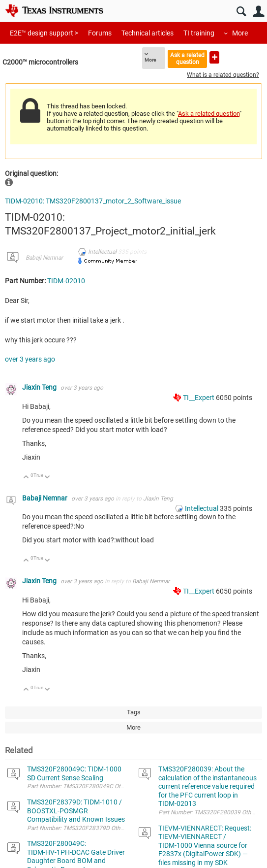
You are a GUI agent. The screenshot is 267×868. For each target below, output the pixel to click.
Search (241, 12)
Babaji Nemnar (44, 258)
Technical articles (148, 33)
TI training (199, 33)
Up (26, 478)
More (240, 33)
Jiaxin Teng (40, 387)
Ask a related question (187, 58)
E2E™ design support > (44, 33)
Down (47, 478)
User (258, 12)
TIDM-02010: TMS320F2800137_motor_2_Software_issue (93, 201)
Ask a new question (214, 57)
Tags (134, 712)
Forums (100, 33)
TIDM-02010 (66, 281)
